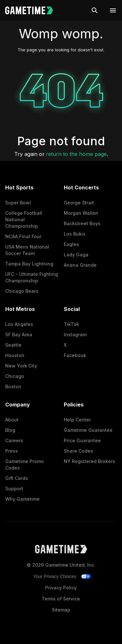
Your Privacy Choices (55, 576)
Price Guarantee (82, 440)
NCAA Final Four (23, 236)
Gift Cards (17, 478)
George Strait (79, 203)
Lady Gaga (76, 255)
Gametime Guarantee (88, 430)
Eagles (71, 244)
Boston (13, 386)
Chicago (15, 376)
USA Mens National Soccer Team (27, 250)
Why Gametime (22, 499)
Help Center (77, 420)
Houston (15, 355)
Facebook (75, 355)
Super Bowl (18, 203)
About (12, 420)
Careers (14, 440)
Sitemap (61, 610)
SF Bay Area (19, 335)
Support (14, 489)
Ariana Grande (80, 265)
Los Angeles (19, 324)
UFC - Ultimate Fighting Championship (32, 277)
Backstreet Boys (82, 223)
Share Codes (78, 451)
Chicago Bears (22, 291)
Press (12, 451)
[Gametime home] (33, 10)
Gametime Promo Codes (25, 464)
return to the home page (76, 154)
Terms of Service (61, 599)
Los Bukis (75, 234)
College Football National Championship (24, 219)
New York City (21, 366)
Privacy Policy (61, 588)
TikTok (71, 324)
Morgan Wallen (81, 213)
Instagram (75, 335)
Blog (10, 430)
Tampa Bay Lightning (29, 264)
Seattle (13, 345)
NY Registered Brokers (89, 461)
